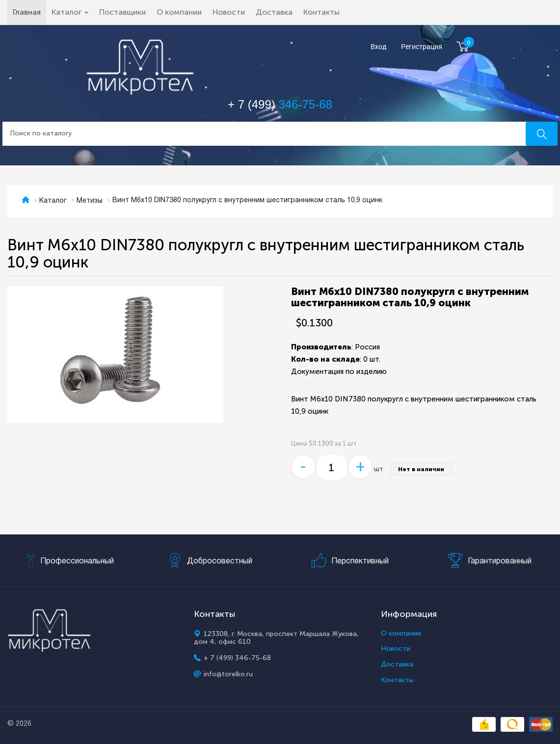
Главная (29, 12)
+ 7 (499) (280, 104)
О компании (179, 12)
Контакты (321, 12)
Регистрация (422, 47)
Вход (379, 47)
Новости (229, 12)
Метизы (90, 201)
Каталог (53, 201)
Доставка (274, 12)
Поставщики (122, 12)
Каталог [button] (70, 12)
